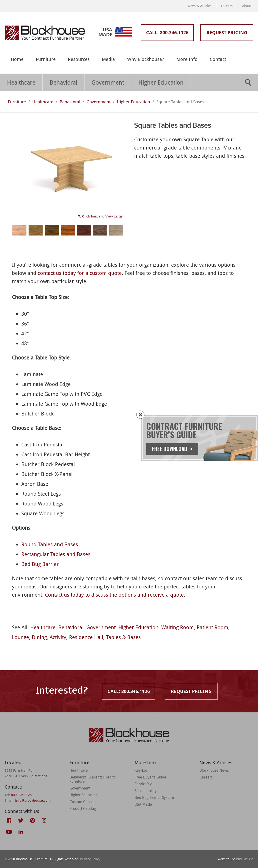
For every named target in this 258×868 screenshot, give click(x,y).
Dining (39, 637)
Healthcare (21, 82)
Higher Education (161, 82)
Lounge (20, 637)
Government (108, 82)
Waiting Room (178, 627)
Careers (227, 6)
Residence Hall (86, 637)
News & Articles (200, 6)
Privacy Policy (90, 859)
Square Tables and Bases (180, 102)
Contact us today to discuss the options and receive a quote (114, 595)
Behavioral (63, 82)
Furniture (46, 59)
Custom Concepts (84, 802)
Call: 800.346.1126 (167, 32)
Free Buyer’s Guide (150, 777)
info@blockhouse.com (33, 800)
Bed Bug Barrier (40, 564)
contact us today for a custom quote (80, 273)
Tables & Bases (123, 637)
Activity (58, 637)
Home (17, 59)
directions (39, 776)
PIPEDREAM (245, 859)
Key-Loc (141, 770)
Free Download (176, 449)
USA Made (143, 804)
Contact (218, 59)
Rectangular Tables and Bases (56, 554)
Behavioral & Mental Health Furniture (93, 779)
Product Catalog (83, 808)
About (247, 6)
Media (108, 59)
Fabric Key (143, 784)
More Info (187, 59)
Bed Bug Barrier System (154, 797)
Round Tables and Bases (50, 544)
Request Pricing (227, 32)
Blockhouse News (214, 770)
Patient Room (212, 627)
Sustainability (146, 791)
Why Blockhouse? (146, 59)
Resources (79, 59)
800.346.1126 (21, 795)
